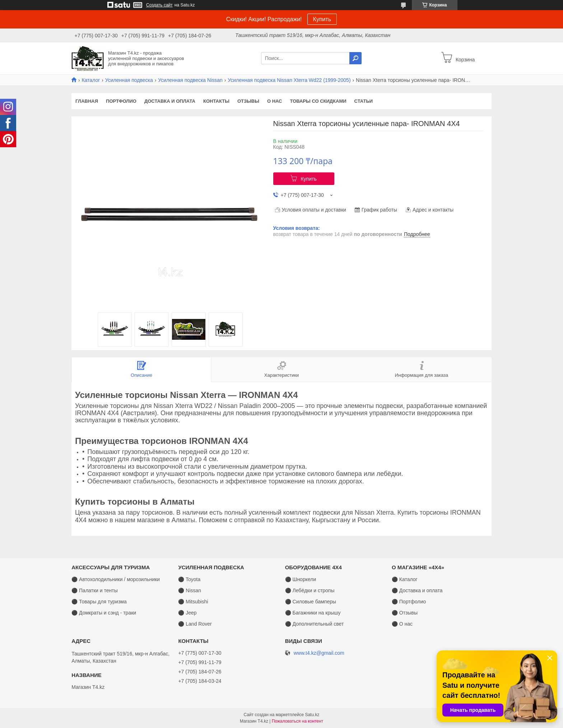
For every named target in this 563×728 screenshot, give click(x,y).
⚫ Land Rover (195, 624)
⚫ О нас (402, 624)
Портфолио (121, 101)
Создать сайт (159, 5)
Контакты (216, 101)
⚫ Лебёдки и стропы (310, 590)
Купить (322, 19)
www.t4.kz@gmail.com (319, 653)
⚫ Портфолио (409, 602)
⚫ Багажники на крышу (313, 613)
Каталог (91, 80)
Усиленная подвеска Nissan (190, 80)
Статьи (364, 101)
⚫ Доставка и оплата (417, 590)
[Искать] (355, 58)
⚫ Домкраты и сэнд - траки (104, 613)
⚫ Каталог (405, 579)
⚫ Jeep (187, 613)
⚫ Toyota (189, 579)
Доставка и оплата (170, 101)
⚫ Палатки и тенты (95, 590)
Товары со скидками (318, 101)
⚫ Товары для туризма (99, 602)
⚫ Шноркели (301, 579)
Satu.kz (312, 715)
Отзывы (248, 101)
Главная (87, 101)
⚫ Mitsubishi (193, 602)
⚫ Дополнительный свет (315, 624)
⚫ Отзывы (405, 613)
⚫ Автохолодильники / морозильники (116, 579)
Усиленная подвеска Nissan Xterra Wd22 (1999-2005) (289, 80)
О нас (275, 101)
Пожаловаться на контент (297, 721)
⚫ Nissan (190, 590)
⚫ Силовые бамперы (311, 602)
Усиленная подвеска (129, 80)
